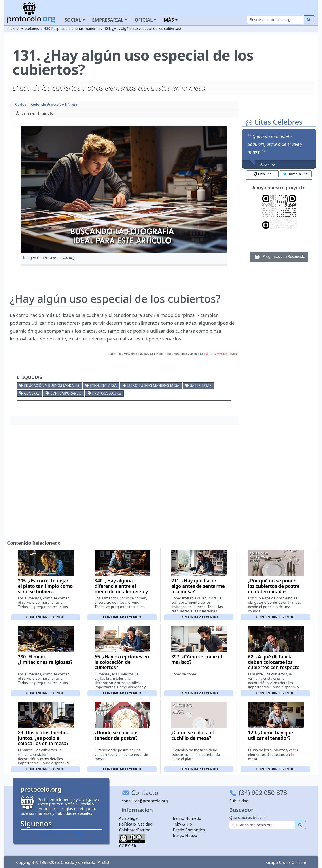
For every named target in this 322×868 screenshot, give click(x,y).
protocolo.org (107, 393)
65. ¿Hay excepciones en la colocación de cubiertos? (122, 662)
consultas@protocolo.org (145, 801)
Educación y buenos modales (52, 385)
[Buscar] (275, 20)
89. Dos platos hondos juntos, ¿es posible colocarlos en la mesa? (43, 738)
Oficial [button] (144, 20)
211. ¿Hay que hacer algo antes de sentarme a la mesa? (198, 586)
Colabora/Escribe (135, 830)
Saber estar (201, 385)
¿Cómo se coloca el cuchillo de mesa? (193, 735)
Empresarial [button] (108, 20)
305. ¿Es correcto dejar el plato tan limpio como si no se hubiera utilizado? (45, 589)
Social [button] (73, 20)
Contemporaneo (66, 393)
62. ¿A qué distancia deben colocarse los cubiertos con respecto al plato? (274, 665)
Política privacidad (136, 824)
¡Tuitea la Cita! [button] (296, 174)
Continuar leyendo (45, 617)
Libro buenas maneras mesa (153, 385)
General (32, 393)
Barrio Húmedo (187, 818)
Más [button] (169, 20)
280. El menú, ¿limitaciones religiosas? (45, 659)
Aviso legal (129, 818)
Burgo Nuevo (185, 835)
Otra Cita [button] (262, 174)
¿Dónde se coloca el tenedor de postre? (117, 735)
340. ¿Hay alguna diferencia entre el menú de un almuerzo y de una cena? (121, 589)
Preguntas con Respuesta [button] (279, 257)
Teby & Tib (182, 824)
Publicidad (239, 801)
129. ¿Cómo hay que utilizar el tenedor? (270, 735)
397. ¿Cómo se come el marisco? (197, 659)
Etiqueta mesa (103, 385)
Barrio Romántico (189, 830)
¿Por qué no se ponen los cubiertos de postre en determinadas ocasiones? (274, 589)
